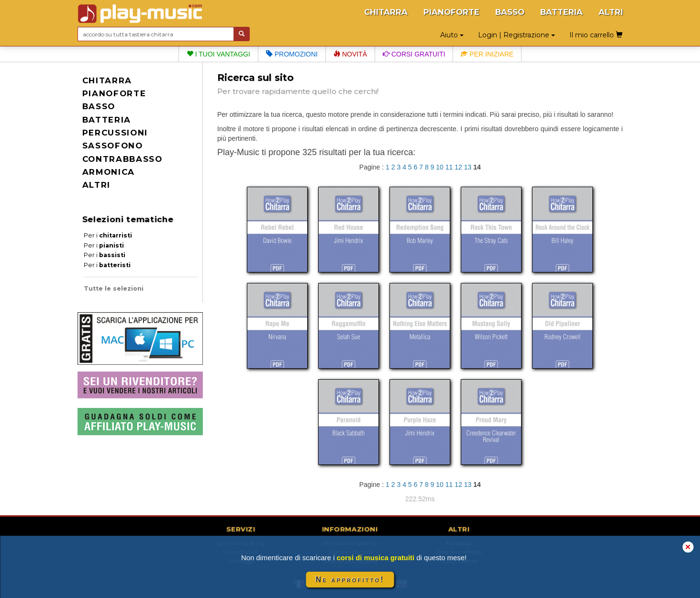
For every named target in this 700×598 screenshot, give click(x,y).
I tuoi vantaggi (218, 54)
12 (458, 167)
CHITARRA (386, 12)
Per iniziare (487, 54)
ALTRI (611, 12)
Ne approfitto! (350, 580)
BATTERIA (561, 12)
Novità (350, 54)
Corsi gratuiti (414, 54)
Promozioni (292, 54)
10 (440, 167)
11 (449, 167)
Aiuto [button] (452, 35)
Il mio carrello (596, 35)
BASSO (510, 12)
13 (468, 167)
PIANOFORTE (451, 12)
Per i (108, 235)
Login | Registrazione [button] (517, 35)
